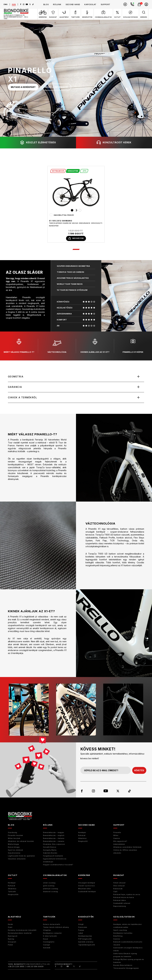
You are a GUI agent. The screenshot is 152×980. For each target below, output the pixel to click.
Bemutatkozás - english (54, 836)
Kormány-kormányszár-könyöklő (22, 931)
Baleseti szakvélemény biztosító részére (128, 944)
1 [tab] (76, 249)
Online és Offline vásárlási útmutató (125, 852)
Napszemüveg (120, 907)
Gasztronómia (14, 854)
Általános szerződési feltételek (127, 848)
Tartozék (12, 892)
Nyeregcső (13, 937)
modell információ (57, 87)
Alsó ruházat (119, 886)
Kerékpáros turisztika (123, 934)
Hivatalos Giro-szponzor (54, 845)
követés (139, 771)
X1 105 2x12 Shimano (61, 221)
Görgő (81, 925)
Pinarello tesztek (15, 836)
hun (14, 4)
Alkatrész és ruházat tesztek (21, 842)
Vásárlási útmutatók (17, 859)
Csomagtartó (49, 942)
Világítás (47, 931)
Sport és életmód (15, 851)
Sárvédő (47, 948)
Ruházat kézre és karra (124, 898)
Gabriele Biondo (50, 854)
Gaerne (117, 839)
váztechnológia (57, 346)
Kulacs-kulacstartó (52, 925)
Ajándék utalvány (86, 942)
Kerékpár (82, 833)
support (106, 4)
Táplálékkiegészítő (87, 945)
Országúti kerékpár (87, 883)
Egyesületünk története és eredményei (55, 861)
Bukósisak (118, 889)
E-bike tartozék (50, 937)
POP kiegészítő (85, 939)
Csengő (46, 945)
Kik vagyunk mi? (120, 842)
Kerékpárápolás (85, 937)
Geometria (16, 377)
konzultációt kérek (114, 143)
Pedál (10, 945)
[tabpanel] (76, 204)
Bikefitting (118, 937)
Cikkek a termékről (23, 398)
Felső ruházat (119, 883)
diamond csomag (51, 892)
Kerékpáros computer (52, 934)
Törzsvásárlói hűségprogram (126, 969)
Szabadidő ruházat (122, 904)
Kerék (10, 925)
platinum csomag (51, 889)
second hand (73, 4)
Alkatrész (82, 839)
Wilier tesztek (14, 839)
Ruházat (82, 836)
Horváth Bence (50, 848)
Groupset (12, 942)
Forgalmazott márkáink (53, 856)
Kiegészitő (83, 842)
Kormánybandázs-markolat (20, 934)
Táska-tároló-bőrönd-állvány (56, 928)
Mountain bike (84, 889)
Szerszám (83, 928)
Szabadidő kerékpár (87, 892)
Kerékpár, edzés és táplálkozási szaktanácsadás (128, 926)
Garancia (15, 387)
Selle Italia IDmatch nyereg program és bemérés (125, 956)
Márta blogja (13, 845)
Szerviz (117, 939)
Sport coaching (120, 931)
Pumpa (81, 931)
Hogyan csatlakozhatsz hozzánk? (58, 865)
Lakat (81, 934)
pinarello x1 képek (133, 346)
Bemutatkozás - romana (54, 842)
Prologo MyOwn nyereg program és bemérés (129, 961)
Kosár (46, 939)
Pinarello (117, 833)
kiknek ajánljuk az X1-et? (95, 346)
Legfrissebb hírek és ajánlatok (21, 856)
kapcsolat (90, 4)
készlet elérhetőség (38, 143)
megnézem (76, 238)
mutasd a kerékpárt (23, 87)
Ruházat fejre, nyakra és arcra (127, 895)
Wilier (116, 836)
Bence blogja (14, 848)
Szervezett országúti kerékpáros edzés (128, 950)
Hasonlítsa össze (64, 215)
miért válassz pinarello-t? (19, 346)
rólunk (57, 4)
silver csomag (49, 883)
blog (46, 4)
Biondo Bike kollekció (123, 966)
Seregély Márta (50, 851)
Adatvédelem (119, 845)
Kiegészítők (13, 895)
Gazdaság (12, 833)
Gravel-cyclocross (86, 886)
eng (6, 4)
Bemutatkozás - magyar (54, 833)
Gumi (10, 928)
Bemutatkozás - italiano (54, 839)
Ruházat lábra (119, 901)
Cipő (115, 892)
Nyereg (11, 939)
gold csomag (49, 886)
